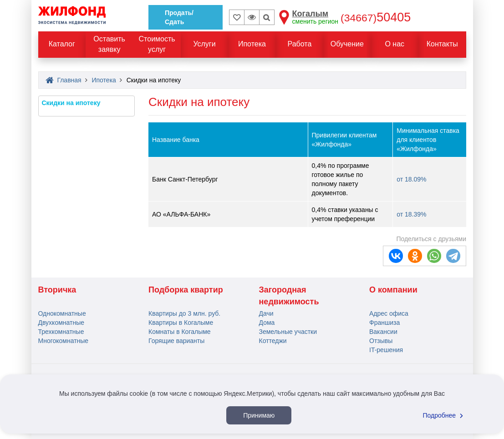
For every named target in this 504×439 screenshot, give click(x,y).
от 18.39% (411, 214)
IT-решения (386, 350)
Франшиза (384, 323)
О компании (393, 290)
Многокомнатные (64, 341)
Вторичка (57, 290)
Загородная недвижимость (289, 296)
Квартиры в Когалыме (181, 323)
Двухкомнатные (61, 323)
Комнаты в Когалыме (180, 332)
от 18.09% (411, 179)
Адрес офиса (389, 313)
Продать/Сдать (179, 17)
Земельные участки (288, 332)
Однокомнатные (62, 313)
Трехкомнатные (61, 332)
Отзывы (381, 341)
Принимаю (259, 415)
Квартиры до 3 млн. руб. (184, 313)
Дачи (266, 313)
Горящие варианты (176, 341)
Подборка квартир (186, 290)
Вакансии (383, 332)
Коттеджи (273, 341)
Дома (267, 323)
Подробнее (444, 415)
